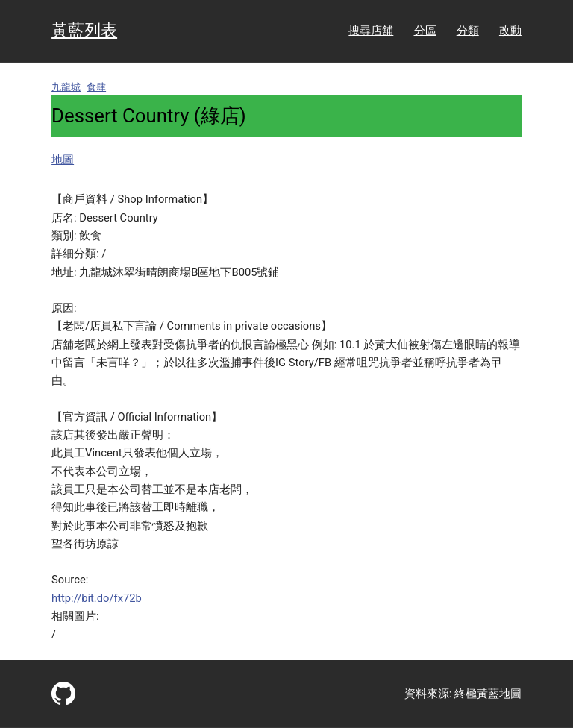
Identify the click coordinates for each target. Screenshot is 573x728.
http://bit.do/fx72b (97, 598)
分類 (468, 31)
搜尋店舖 (371, 31)
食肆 (96, 87)
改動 (510, 31)
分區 (425, 31)
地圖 (63, 160)
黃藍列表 (84, 30)
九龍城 (66, 87)
